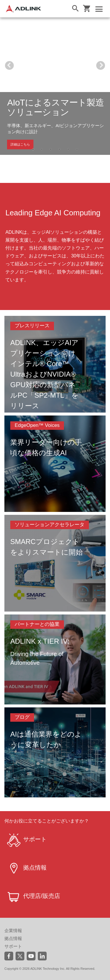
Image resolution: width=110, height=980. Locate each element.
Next (101, 65)
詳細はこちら (20, 144)
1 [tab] (33, 149)
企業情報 (13, 930)
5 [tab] (68, 149)
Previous (9, 65)
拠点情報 (13, 938)
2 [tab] (42, 149)
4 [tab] (60, 149)
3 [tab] (51, 149)
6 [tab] (77, 149)
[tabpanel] (55, 86)
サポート (13, 946)
